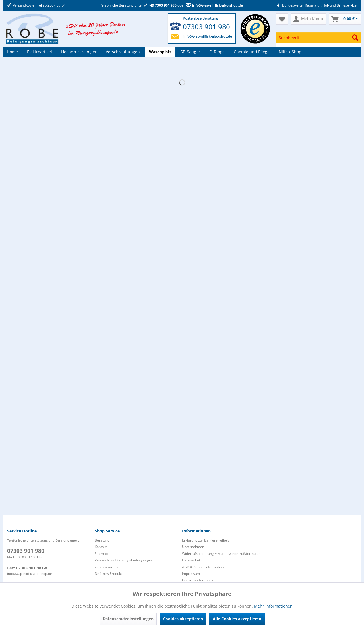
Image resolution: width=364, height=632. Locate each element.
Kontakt (101, 547)
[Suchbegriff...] (318, 38)
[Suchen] (355, 38)
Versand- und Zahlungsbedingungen (123, 560)
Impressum (191, 574)
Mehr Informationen (273, 606)
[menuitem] (318, 40)
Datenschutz (192, 560)
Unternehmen (193, 547)
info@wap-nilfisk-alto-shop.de (214, 5)
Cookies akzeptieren (183, 619)
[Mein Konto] (308, 19)
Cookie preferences (197, 580)
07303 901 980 (206, 27)
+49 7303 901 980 (160, 5)
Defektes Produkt (108, 574)
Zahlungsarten (106, 567)
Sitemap (101, 554)
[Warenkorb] (345, 19)
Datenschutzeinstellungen (128, 619)
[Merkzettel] (282, 19)
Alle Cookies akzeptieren (237, 619)
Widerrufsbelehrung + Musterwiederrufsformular (221, 554)
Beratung (102, 540)
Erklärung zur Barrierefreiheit (205, 540)
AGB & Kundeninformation (203, 567)
